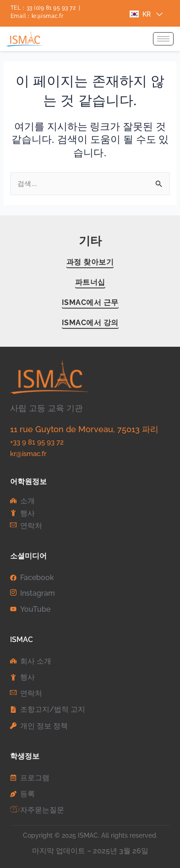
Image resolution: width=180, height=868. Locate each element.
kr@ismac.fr (48, 16)
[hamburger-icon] (163, 39)
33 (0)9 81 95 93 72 (51, 8)
